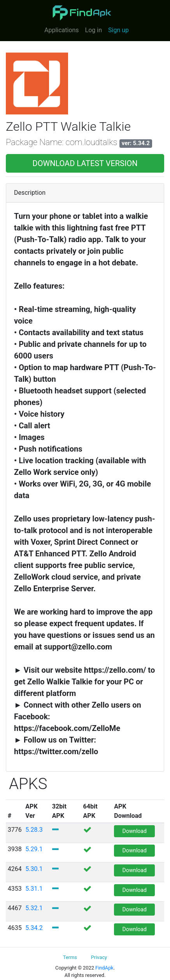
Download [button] (135, 831)
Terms (70, 957)
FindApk (104, 968)
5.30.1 (34, 869)
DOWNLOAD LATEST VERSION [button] (85, 163)
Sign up (118, 30)
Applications (62, 30)
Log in (94, 30)
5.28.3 (34, 830)
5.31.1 (34, 889)
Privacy (99, 957)
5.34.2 (34, 928)
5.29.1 (34, 849)
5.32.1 (34, 908)
